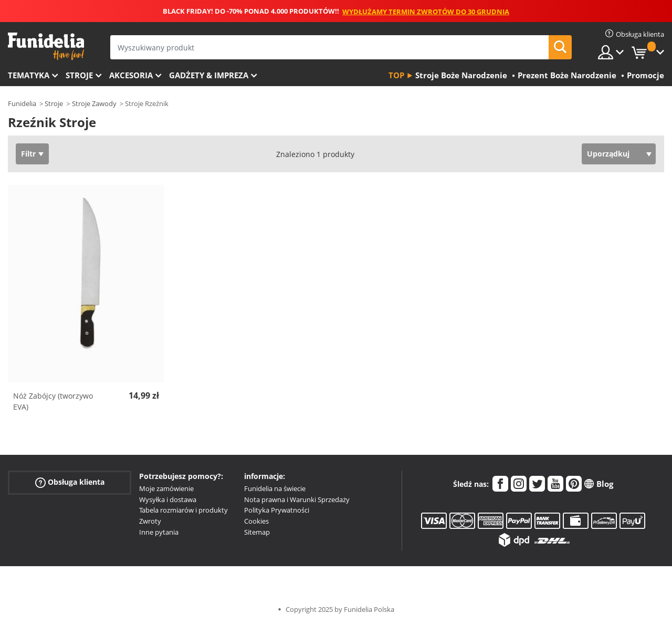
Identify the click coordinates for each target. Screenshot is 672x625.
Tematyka (29, 75)
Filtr (28, 154)
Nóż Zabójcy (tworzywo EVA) (53, 401)
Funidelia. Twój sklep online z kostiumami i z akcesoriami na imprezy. (46, 46)
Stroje (79, 75)
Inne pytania (159, 532)
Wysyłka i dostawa (168, 499)
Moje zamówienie (166, 488)
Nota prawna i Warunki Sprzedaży (297, 499)
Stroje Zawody (94, 103)
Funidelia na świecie (275, 488)
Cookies (256, 521)
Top (396, 75)
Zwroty (150, 521)
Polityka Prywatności (277, 510)
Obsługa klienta (70, 482)
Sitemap (257, 532)
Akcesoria (131, 75)
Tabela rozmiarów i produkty (183, 510)
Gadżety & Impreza (209, 75)
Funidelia (22, 103)
